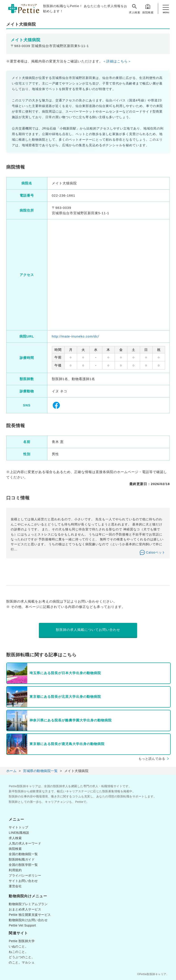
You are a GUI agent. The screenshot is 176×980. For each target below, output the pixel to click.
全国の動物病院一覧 (23, 854)
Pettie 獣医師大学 (22, 941)
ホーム (12, 771)
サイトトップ (18, 827)
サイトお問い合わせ (23, 881)
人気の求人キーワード (25, 843)
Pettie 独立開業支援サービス (30, 915)
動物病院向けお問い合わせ (28, 920)
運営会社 (15, 886)
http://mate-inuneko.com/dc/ (75, 336)
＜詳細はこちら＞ (117, 61)
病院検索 (148, 9)
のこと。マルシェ (22, 962)
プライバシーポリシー (25, 875)
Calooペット (156, 552)
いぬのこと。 (18, 946)
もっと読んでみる (152, 759)
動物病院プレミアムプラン (28, 904)
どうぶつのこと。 (22, 957)
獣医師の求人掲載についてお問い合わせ (88, 630)
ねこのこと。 (18, 952)
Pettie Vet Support (22, 925)
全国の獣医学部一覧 (23, 865)
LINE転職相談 (19, 833)
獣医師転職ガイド (22, 859)
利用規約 (15, 870)
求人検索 (134, 9)
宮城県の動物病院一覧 (40, 771)
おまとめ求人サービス (25, 909)
